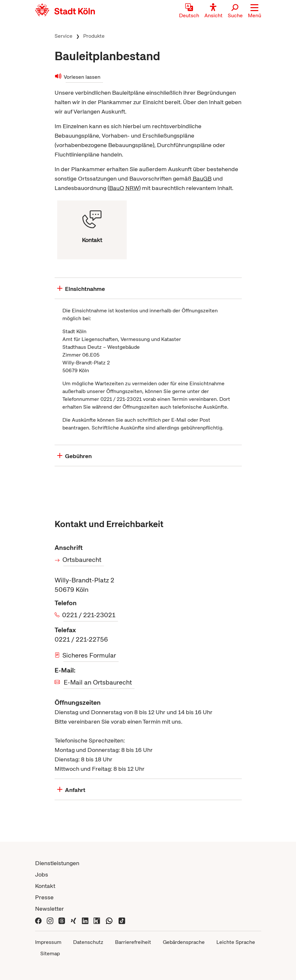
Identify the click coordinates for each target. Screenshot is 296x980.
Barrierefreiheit (133, 942)
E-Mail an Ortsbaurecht (98, 682)
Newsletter (50, 909)
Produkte (94, 36)
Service (64, 36)
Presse (44, 897)
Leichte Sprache (236, 942)
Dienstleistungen (57, 863)
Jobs (42, 874)
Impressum (48, 942)
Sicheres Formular (90, 655)
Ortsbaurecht (82, 560)
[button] (255, 11)
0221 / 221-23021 (89, 615)
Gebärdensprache (184, 942)
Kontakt (45, 886)
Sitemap (50, 953)
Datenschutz (88, 942)
